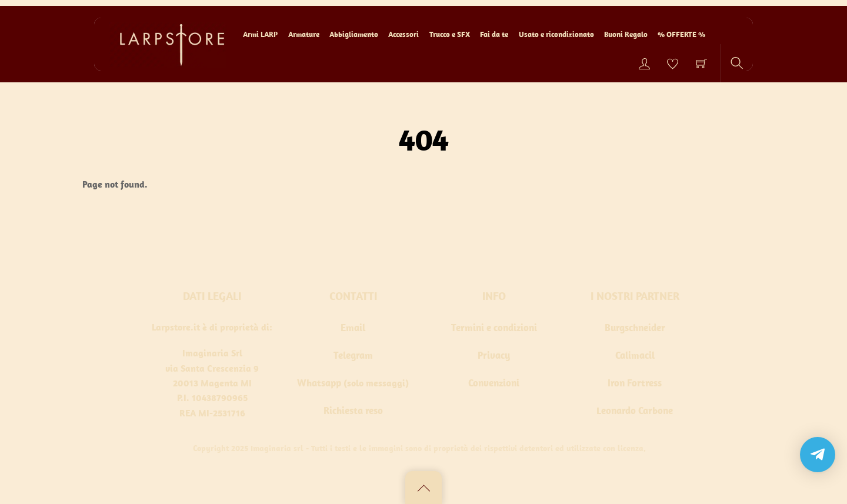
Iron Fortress (635, 383)
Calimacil (635, 355)
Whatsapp (319, 383)
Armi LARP (260, 34)
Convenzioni (494, 383)
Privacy (494, 355)
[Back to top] (423, 488)
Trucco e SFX (450, 34)
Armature (304, 34)
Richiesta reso (353, 410)
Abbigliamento (354, 34)
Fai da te (494, 34)
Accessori (404, 34)
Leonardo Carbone (635, 410)
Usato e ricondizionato (556, 34)
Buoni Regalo (626, 34)
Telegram (353, 355)
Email (353, 328)
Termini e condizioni (494, 328)
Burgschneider (635, 328)
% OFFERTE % (681, 34)
